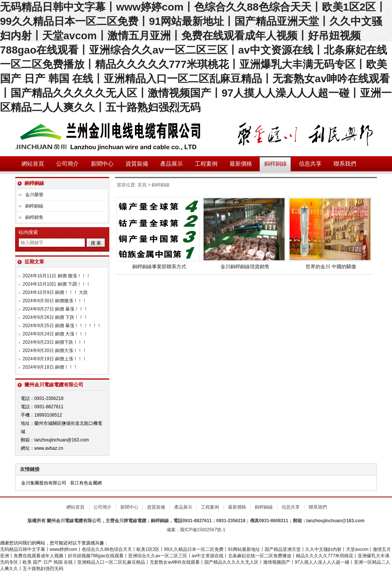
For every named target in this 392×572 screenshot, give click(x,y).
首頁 (142, 185)
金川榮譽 (34, 195)
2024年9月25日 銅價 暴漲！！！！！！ (62, 326)
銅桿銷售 (34, 217)
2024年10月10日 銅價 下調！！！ (57, 284)
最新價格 (241, 164)
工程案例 (206, 164)
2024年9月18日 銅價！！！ (50, 367)
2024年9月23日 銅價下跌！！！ (55, 342)
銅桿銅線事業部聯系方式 (159, 267)
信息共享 (310, 164)
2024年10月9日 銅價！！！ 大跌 (55, 292)
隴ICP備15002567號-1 (203, 530)
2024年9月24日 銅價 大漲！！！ (55, 334)
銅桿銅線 (276, 164)
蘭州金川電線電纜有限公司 (109, 135)
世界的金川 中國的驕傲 (331, 267)
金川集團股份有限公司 (44, 483)
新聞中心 (102, 164)
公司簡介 (67, 164)
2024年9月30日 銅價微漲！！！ (55, 301)
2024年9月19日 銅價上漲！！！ (55, 359)
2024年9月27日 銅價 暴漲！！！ (55, 309)
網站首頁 (33, 164)
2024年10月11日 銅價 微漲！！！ (57, 276)
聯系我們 (345, 164)
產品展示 (171, 164)
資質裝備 (137, 164)
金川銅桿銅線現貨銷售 (245, 267)
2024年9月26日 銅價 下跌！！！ (55, 317)
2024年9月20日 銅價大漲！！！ (55, 351)
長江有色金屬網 (86, 483)
